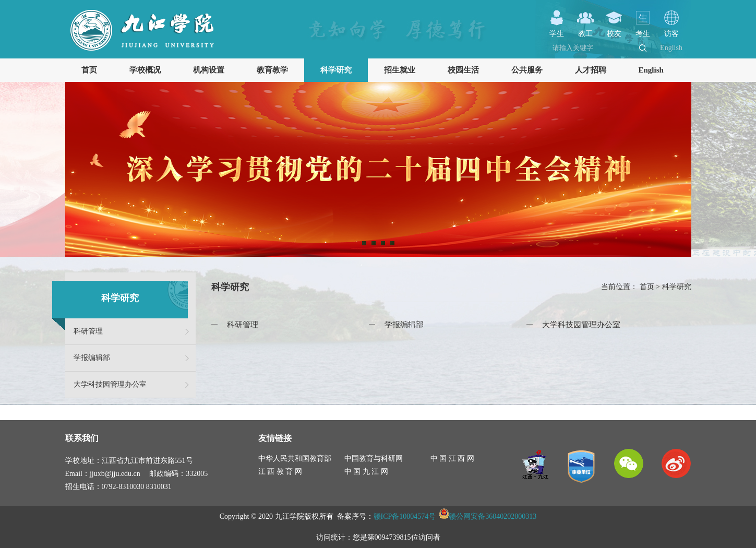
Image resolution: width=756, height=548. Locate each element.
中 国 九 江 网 (366, 472)
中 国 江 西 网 (452, 458)
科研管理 (88, 331)
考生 (643, 29)
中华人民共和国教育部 (295, 458)
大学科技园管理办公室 (110, 384)
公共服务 (527, 70)
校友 (614, 29)
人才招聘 (591, 70)
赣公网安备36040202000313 (493, 516)
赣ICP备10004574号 (405, 516)
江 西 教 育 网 (280, 472)
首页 (89, 70)
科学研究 (336, 70)
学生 (557, 29)
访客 (671, 29)
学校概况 (145, 70)
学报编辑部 (92, 358)
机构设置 (209, 70)
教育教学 (272, 70)
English (671, 48)
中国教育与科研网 (374, 458)
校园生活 (463, 70)
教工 (585, 29)
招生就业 (400, 70)
